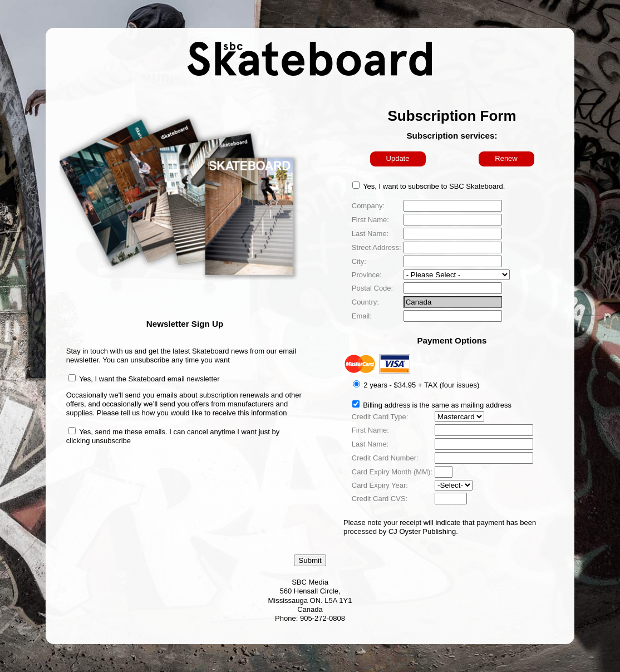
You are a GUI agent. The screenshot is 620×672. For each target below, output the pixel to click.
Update (398, 158)
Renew (506, 158)
